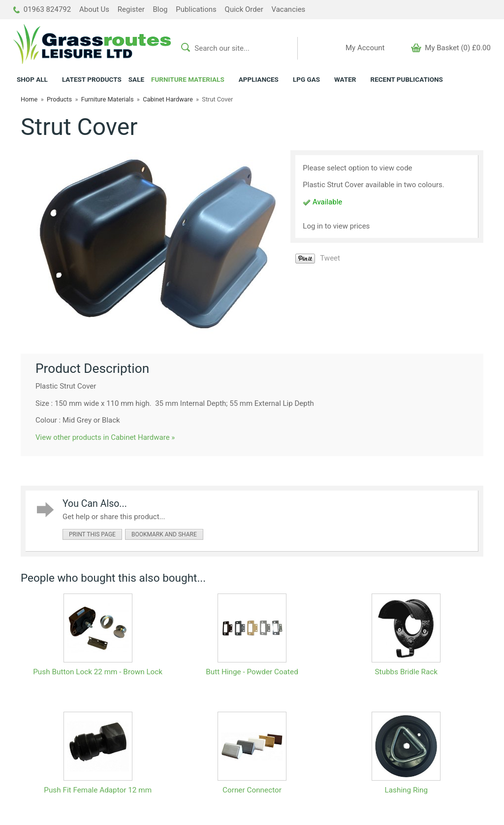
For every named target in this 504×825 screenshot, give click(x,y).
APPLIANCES (259, 79)
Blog (160, 9)
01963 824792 (42, 9)
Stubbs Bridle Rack (407, 672)
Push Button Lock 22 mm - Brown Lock (98, 672)
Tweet (330, 258)
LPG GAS (306, 79)
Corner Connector (252, 790)
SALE (136, 79)
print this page (92, 534)
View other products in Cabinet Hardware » (105, 437)
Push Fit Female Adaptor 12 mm (98, 790)
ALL (32, 79)
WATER (345, 79)
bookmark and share (164, 534)
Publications (196, 9)
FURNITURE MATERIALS (188, 79)
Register (131, 9)
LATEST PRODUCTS (92, 79)
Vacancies (288, 9)
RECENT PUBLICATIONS (406, 79)
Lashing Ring (407, 790)
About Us (94, 9)
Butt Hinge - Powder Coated (252, 672)
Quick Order (244, 9)
